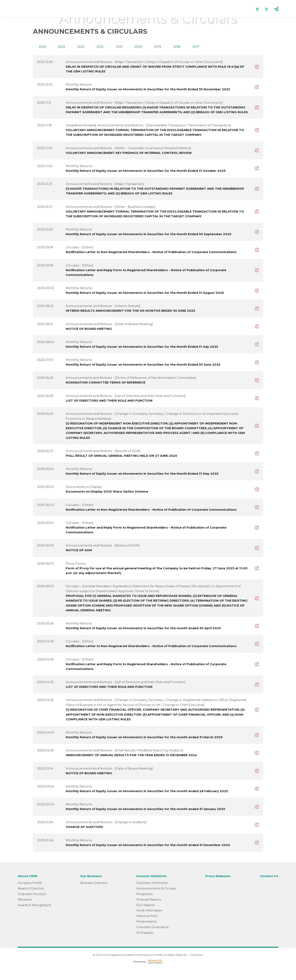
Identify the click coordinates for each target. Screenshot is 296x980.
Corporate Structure (32, 906)
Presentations (145, 934)
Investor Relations (151, 889)
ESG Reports (145, 917)
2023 (81, 47)
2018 (177, 47)
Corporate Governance (151, 939)
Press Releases (217, 889)
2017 (196, 47)
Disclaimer (197, 967)
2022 (100, 47)
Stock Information (148, 923)
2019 (158, 47)
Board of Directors (31, 901)
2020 (138, 47)
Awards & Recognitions (34, 917)
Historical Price (146, 928)
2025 (42, 47)
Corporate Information (151, 895)
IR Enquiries (144, 945)
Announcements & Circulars (155, 901)
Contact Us (269, 889)
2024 (62, 47)
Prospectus (143, 906)
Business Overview (93, 895)
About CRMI (28, 889)
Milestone (25, 912)
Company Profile (30, 895)
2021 (119, 47)
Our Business (91, 889)
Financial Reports (148, 912)
